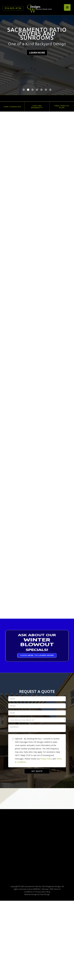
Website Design (31, 894)
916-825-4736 (13, 8)
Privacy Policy (46, 759)
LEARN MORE (37, 53)
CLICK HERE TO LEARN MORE (37, 658)
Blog (48, 892)
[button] (67, 7)
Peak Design (45, 894)
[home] (39, 8)
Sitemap (45, 889)
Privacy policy (40, 892)
